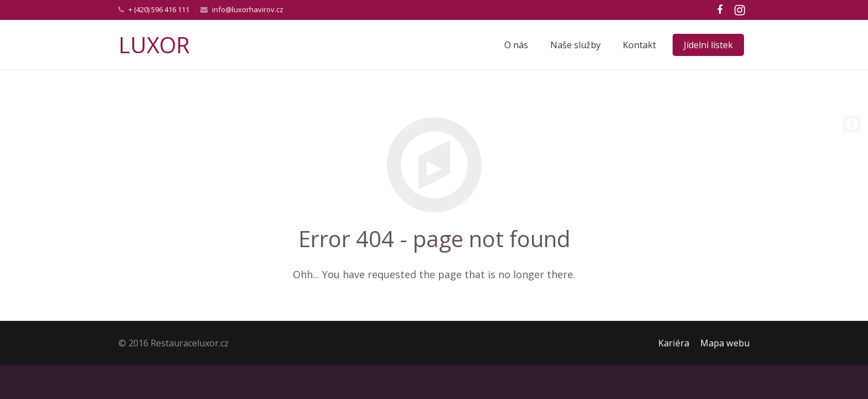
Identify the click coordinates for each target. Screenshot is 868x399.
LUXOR (154, 45)
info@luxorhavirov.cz (248, 9)
